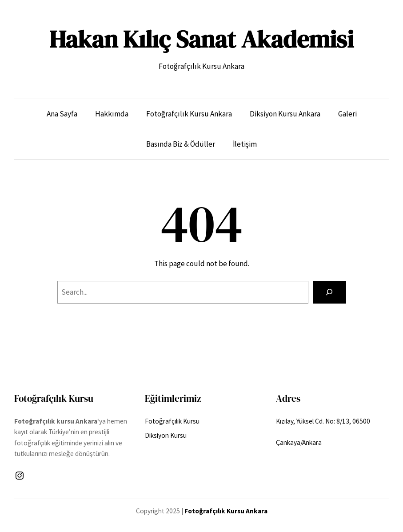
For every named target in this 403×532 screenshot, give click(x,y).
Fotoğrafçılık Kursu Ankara (226, 511)
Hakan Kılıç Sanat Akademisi (201, 39)
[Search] (329, 292)
